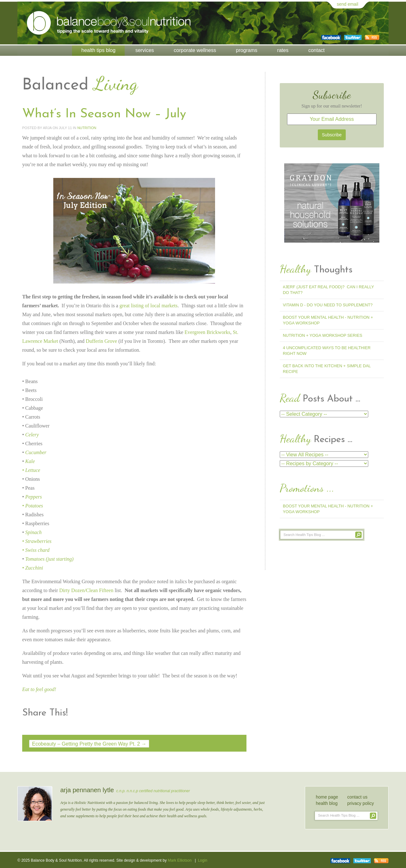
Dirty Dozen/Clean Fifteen (86, 590)
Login (203, 860)
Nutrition (87, 128)
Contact (317, 50)
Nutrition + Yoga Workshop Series (323, 335)
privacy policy (361, 803)
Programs (247, 50)
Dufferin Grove (101, 341)
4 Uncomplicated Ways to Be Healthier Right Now (327, 351)
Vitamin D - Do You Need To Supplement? (328, 305)
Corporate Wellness (195, 50)
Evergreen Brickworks (207, 332)
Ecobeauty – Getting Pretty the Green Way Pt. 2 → (89, 744)
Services (145, 50)
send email (348, 4)
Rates (283, 50)
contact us (357, 797)
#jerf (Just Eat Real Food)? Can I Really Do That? (328, 290)
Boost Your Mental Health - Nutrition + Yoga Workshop (328, 320)
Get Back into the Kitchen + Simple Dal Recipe (327, 369)
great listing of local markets (149, 306)
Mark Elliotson (180, 860)
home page (327, 797)
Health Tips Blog (99, 50)
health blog (327, 803)
